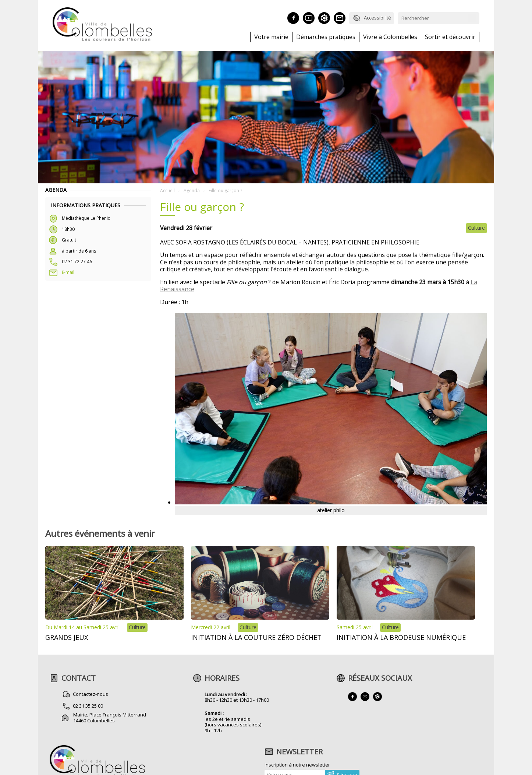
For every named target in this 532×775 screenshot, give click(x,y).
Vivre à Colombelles (390, 37)
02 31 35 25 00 (88, 706)
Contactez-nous (91, 694)
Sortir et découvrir (450, 37)
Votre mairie (271, 37)
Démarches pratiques (326, 37)
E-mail (68, 272)
